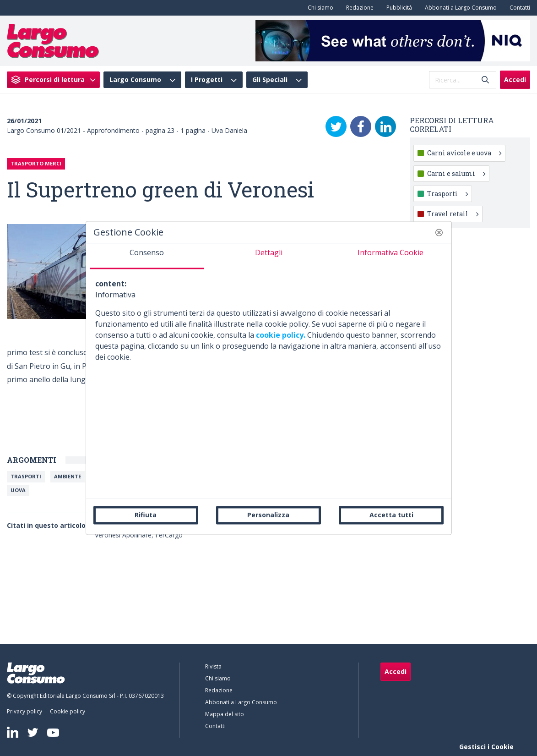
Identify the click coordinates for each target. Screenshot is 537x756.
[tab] (147, 256)
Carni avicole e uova (464, 153)
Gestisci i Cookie (486, 747)
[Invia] (485, 80)
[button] (439, 232)
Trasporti (26, 476)
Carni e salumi (456, 173)
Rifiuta (146, 515)
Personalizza (268, 515)
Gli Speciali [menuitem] (270, 80)
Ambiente (68, 476)
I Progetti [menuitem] (207, 80)
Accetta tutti (391, 515)
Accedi (515, 79)
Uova (18, 490)
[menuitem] (319, 8)
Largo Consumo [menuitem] (135, 80)
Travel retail (453, 214)
